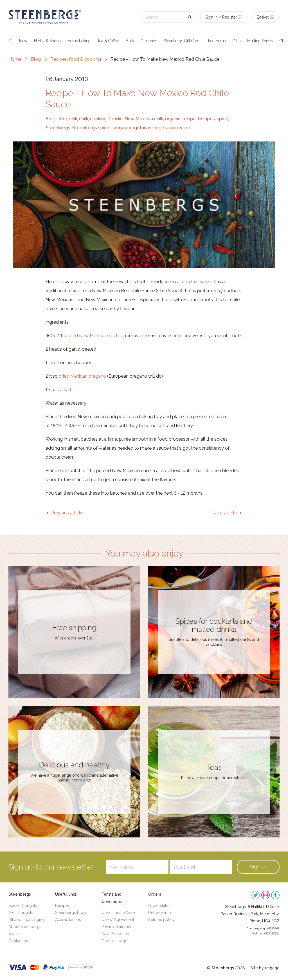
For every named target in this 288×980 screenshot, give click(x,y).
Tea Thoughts (21, 913)
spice (222, 119)
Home (15, 59)
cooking (98, 119)
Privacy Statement (118, 927)
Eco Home (217, 41)
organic (173, 119)
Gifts (237, 41)
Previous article (67, 513)
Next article (225, 513)
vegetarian (140, 128)
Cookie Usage (114, 941)
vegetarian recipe (172, 128)
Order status (159, 905)
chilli (84, 119)
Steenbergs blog (70, 913)
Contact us (18, 941)
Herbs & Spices (47, 41)
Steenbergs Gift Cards (183, 41)
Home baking (79, 41)
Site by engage (265, 968)
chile (62, 119)
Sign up (258, 867)
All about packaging (27, 920)
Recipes (206, 119)
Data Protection (115, 934)
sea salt (63, 390)
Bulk (130, 41)
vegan (120, 128)
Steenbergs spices (92, 128)
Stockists (16, 934)
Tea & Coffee (108, 41)
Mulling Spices (260, 41)
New (23, 41)
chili (73, 119)
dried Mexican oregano (82, 376)
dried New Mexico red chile (95, 336)
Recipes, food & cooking (76, 59)
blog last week (196, 282)
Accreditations (68, 920)
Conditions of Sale (118, 913)
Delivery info (160, 913)
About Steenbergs (25, 927)
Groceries (149, 41)
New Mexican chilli (144, 119)
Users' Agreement (118, 920)
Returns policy (161, 920)
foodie (116, 119)
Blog (36, 59)
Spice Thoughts (23, 905)
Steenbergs (58, 128)
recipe (189, 119)
